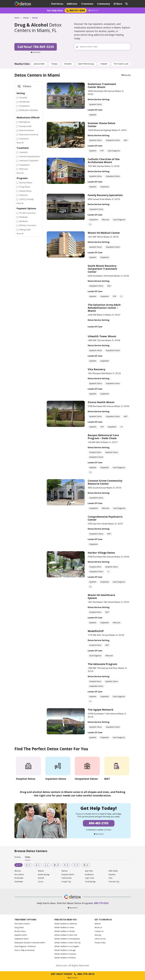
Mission (98, 924)
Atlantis (41, 871)
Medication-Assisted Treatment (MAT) (30, 943)
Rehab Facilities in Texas (64, 927)
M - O (56, 865)
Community (104, 4)
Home (17, 18)
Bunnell (41, 878)
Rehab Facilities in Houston (65, 954)
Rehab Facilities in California (66, 924)
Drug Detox (19, 927)
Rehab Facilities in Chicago (65, 950)
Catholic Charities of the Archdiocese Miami (104, 161)
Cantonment (67, 878)
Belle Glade (113, 871)
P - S (66, 865)
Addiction (72, 4)
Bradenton (89, 875)
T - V (76, 865)
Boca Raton (19, 875)
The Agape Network (101, 710)
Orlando (68, 64)
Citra (110, 878)
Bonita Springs (44, 875)
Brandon (112, 875)
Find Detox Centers (22, 924)
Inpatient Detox (21, 935)
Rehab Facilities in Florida (65, 931)
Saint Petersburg (86, 64)
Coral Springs (90, 882)
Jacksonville (39, 64)
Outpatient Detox (21, 939)
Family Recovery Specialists (105, 195)
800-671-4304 (76, 10)
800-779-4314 (101, 903)
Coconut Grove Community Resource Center (105, 482)
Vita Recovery (96, 369)
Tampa (54, 64)
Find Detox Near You (66, 920)
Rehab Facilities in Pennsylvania (67, 939)
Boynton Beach (68, 875)
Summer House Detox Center (102, 125)
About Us (98, 927)
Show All (20, 143)
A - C (19, 865)
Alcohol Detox (20, 931)
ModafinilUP (96, 631)
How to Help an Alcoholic (25, 950)
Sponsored (93, 10)
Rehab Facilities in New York (66, 935)
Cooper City (66, 882)
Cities (28, 857)
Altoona (18, 871)
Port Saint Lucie (121, 64)
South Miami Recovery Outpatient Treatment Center (102, 269)
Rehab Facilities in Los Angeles (67, 946)
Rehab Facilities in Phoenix (65, 958)
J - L (47, 865)
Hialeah (104, 64)
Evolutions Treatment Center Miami (102, 86)
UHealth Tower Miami (102, 336)
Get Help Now (55, 10)
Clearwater (19, 882)
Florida (26, 18)
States (18, 857)
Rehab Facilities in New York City (67, 943)
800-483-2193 (99, 823)
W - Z (86, 865)
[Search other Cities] (104, 47)
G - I (38, 865)
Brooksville (19, 878)
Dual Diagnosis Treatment (25, 946)
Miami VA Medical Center (104, 233)
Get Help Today (73, 974)
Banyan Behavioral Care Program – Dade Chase (103, 437)
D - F (28, 865)
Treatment (87, 4)
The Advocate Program (102, 664)
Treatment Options (25, 920)
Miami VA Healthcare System (101, 597)
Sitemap (98, 935)
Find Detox (57, 4)
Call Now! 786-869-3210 (36, 47)
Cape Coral (89, 878)
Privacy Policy (100, 943)
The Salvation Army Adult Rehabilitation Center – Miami (104, 308)
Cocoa (41, 882)
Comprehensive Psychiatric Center (105, 518)
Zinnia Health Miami (101, 402)
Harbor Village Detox (101, 553)
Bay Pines (89, 871)
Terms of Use (100, 939)
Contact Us (99, 931)
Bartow (64, 871)
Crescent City (114, 882)
